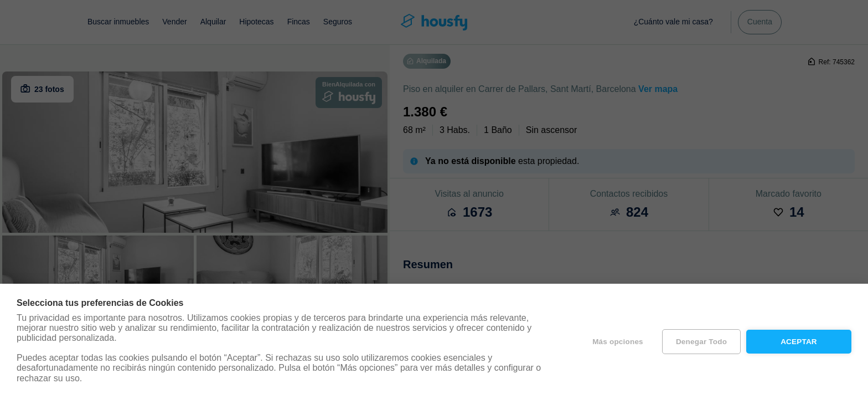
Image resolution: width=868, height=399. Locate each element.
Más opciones (618, 342)
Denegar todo (701, 342)
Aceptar (799, 342)
